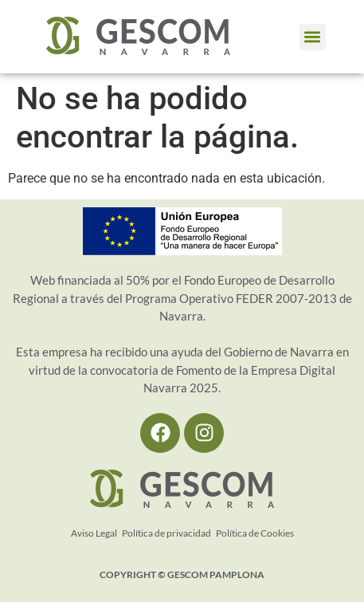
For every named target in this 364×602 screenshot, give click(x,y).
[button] (313, 37)
